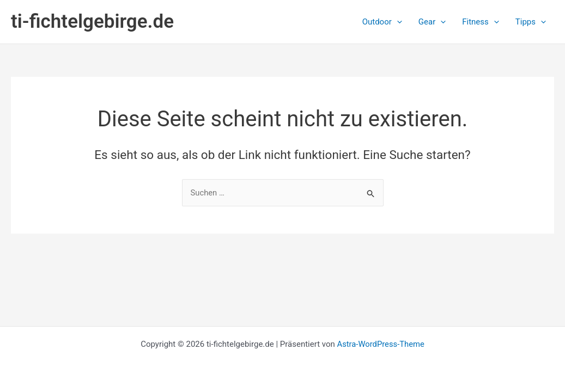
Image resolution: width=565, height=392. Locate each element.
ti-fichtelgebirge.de (92, 22)
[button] (382, 22)
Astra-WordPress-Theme (381, 344)
